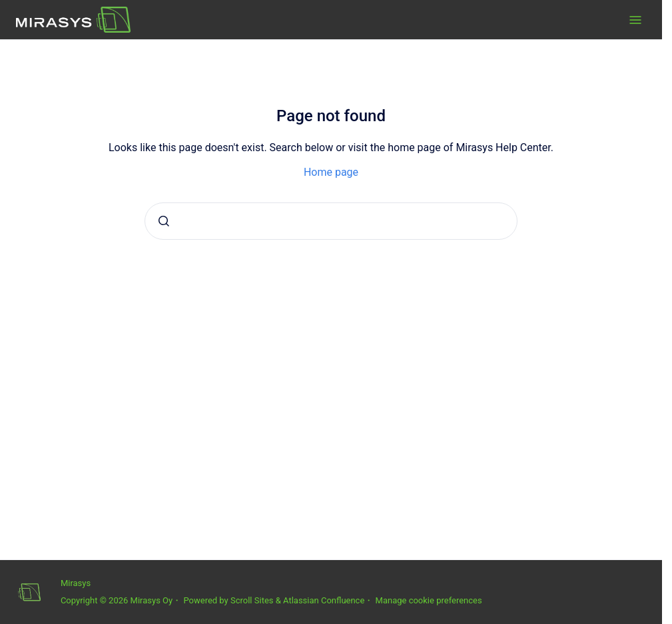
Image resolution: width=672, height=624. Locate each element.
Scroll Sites (252, 600)
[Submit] (164, 221)
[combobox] (331, 221)
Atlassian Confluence (324, 600)
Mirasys (76, 583)
